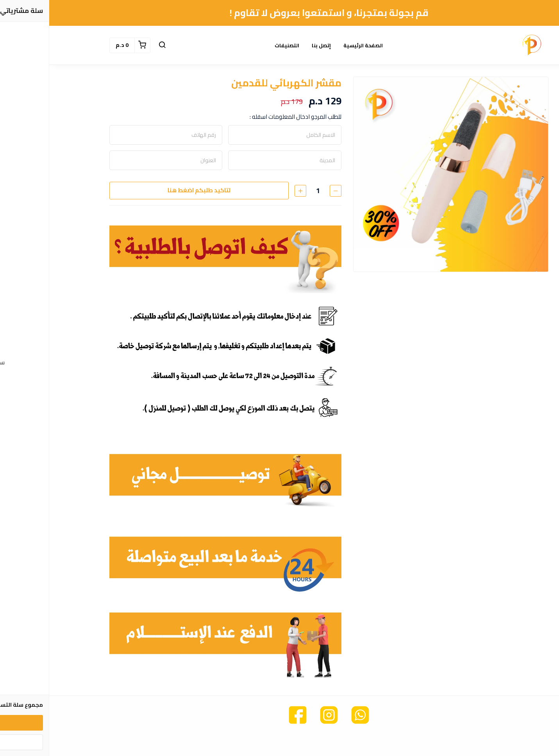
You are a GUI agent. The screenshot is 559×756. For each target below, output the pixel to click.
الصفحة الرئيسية (314, 45)
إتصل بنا (272, 45)
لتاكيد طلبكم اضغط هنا (150, 190)
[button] (113, 45)
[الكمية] (269, 191)
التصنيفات (238, 45)
